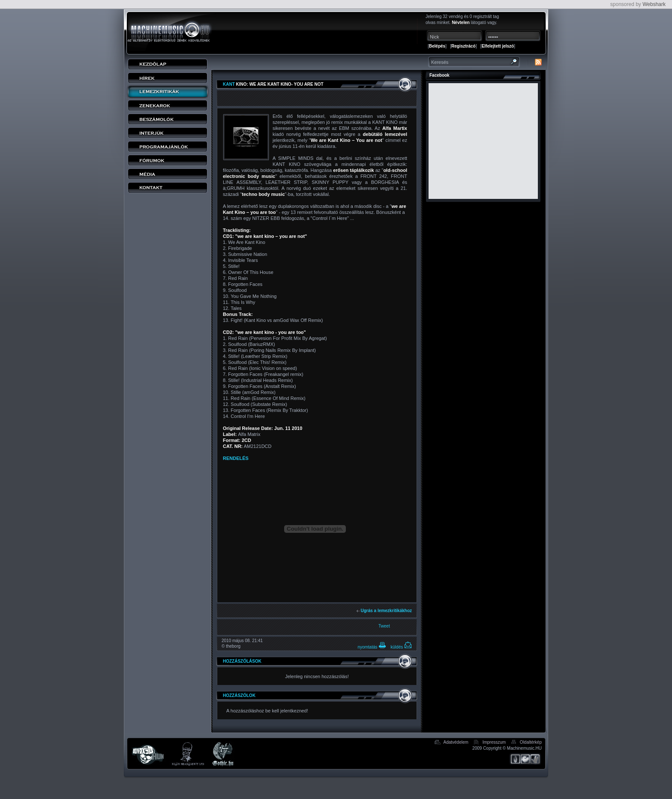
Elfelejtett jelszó (498, 46)
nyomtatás (372, 647)
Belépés (437, 46)
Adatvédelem (456, 742)
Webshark (654, 4)
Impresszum (494, 742)
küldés (401, 647)
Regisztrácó (463, 46)
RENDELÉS (236, 458)
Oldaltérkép (531, 742)
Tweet (384, 626)
